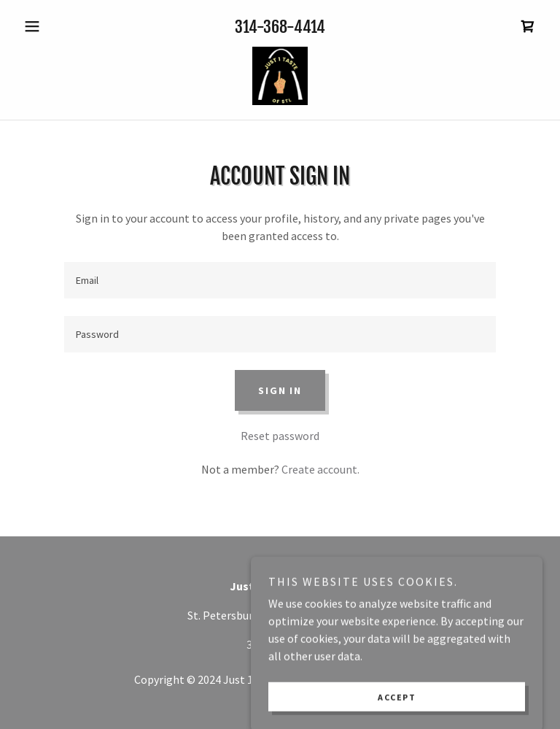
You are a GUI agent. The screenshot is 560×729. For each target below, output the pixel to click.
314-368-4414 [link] (280, 27)
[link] (528, 26)
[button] (57, 26)
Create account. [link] (320, 469)
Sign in (280, 390)
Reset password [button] (280, 436)
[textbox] (280, 280)
